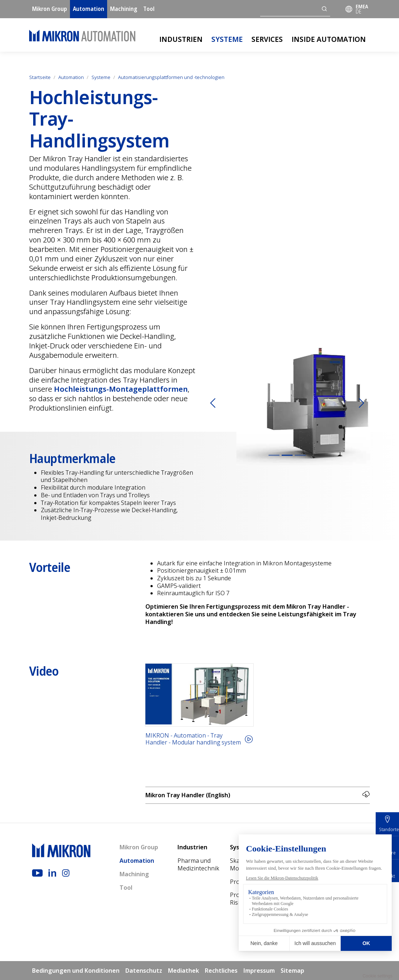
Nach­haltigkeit (345, 889)
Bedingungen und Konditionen (76, 971)
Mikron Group (50, 9)
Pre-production (304, 864)
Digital (298, 882)
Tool (149, 9)
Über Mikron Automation (343, 872)
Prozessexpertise (254, 882)
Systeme (227, 39)
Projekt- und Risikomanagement (256, 899)
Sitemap (292, 971)
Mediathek (340, 937)
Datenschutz (144, 971)
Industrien (181, 39)
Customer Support (303, 899)
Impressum (259, 971)
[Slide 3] (300, 455)
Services (267, 39)
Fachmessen (342, 923)
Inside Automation (329, 39)
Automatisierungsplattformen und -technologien (171, 77)
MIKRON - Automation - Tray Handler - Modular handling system (193, 739)
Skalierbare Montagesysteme (254, 864)
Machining (124, 9)
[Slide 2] (287, 455)
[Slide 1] (274, 455)
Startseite (40, 77)
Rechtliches (221, 971)
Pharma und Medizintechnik (198, 864)
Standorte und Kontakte (345, 906)
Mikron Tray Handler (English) (258, 795)
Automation (89, 9)
